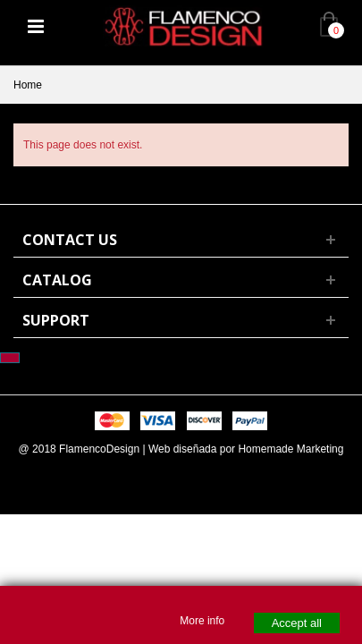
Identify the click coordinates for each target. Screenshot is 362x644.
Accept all (297, 623)
